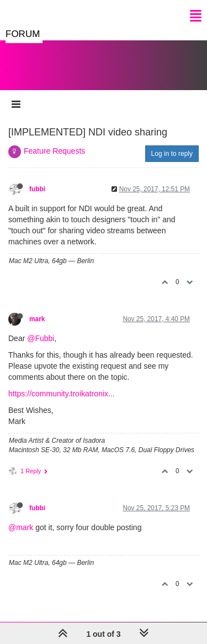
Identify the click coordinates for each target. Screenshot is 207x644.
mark (37, 319)
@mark (21, 527)
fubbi (37, 189)
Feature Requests (54, 151)
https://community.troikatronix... (62, 394)
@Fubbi (41, 338)
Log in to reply (172, 154)
